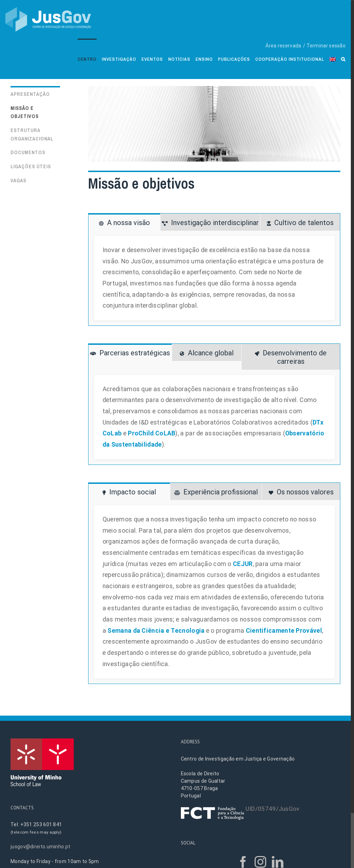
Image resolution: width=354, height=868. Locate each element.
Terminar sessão (326, 46)
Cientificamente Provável (284, 631)
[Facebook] (243, 862)
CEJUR (243, 564)
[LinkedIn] (278, 862)
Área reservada (283, 46)
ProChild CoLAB (152, 433)
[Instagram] (260, 862)
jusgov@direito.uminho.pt (40, 847)
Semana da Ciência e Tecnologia (156, 631)
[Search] (343, 59)
